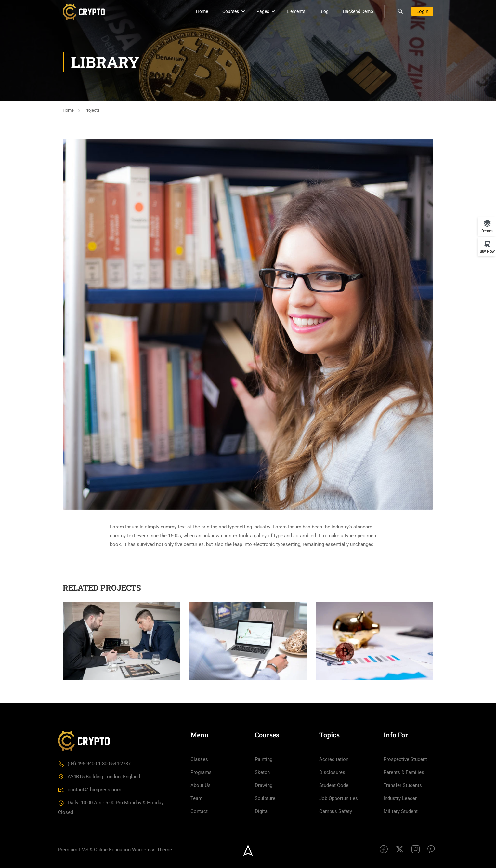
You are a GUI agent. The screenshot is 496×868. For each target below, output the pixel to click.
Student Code (334, 785)
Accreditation (334, 759)
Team (196, 798)
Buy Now (487, 251)
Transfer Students (403, 785)
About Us (201, 785)
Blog (324, 11)
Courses (231, 11)
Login (422, 11)
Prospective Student (405, 759)
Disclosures (332, 772)
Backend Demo (358, 11)
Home (202, 11)
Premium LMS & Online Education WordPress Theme (115, 850)
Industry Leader (400, 798)
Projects (92, 110)
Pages (263, 11)
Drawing (264, 785)
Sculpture (265, 798)
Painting (264, 759)
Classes (199, 759)
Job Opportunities (339, 798)
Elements (296, 11)
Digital (262, 811)
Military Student (401, 811)
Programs (201, 772)
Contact (199, 811)
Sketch (262, 772)
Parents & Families (404, 772)
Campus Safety (336, 811)
